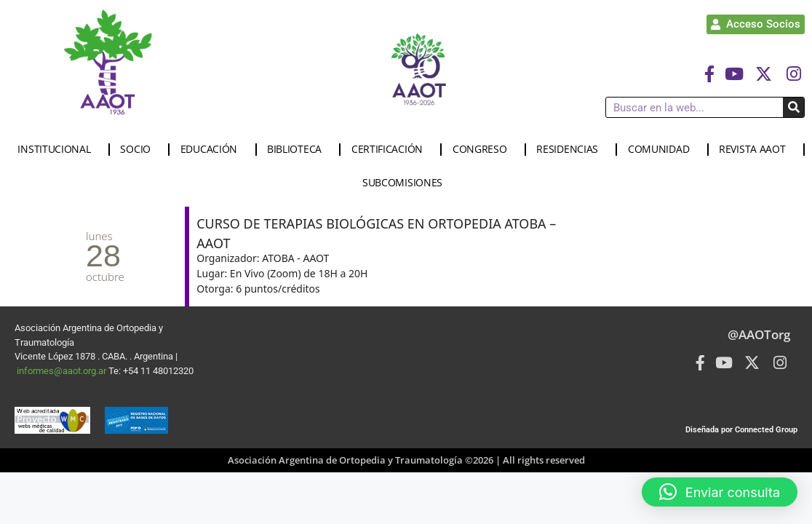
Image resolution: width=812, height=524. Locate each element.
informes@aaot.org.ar (63, 371)
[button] (720, 492)
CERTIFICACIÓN (391, 149)
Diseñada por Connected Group (741, 430)
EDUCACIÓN (212, 149)
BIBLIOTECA (298, 149)
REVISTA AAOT (756, 149)
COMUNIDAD (662, 149)
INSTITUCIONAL (57, 149)
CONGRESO (483, 149)
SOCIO (139, 149)
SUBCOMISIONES (406, 183)
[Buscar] (793, 107)
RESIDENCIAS (571, 149)
